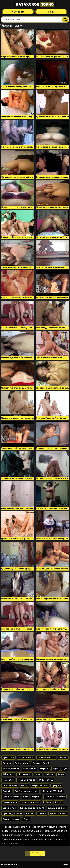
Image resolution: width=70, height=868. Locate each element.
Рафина (42, 814)
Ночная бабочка (11, 769)
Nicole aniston (24, 774)
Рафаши (44, 769)
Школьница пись (57, 808)
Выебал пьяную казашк (26, 791)
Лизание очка (10, 802)
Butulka (7, 763)
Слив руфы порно (30, 802)
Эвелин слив (29, 769)
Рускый (7, 791)
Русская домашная (12, 814)
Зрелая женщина (58, 814)
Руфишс (36, 797)
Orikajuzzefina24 (41, 763)
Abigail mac (8, 774)
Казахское (35, 4)
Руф (65, 769)
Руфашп (49, 774)
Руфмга (47, 802)
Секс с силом (9, 808)
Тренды (51, 12)
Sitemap (65, 865)
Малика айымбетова (55, 797)
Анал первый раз (46, 758)
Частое (25, 786)
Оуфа (26, 819)
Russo (38, 774)
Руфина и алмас (11, 797)
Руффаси (56, 786)
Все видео (18, 12)
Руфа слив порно (26, 780)
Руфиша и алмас (11, 819)
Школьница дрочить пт (32, 808)
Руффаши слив (40, 786)
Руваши (63, 758)
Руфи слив (8, 780)
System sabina (22, 763)
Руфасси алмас (26, 758)
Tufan (61, 774)
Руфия (58, 802)
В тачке (30, 814)
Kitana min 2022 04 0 (52, 791)
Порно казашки (10, 865)
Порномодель (10, 786)
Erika (26, 797)
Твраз (56, 769)
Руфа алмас (8, 758)
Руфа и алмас (46, 780)
